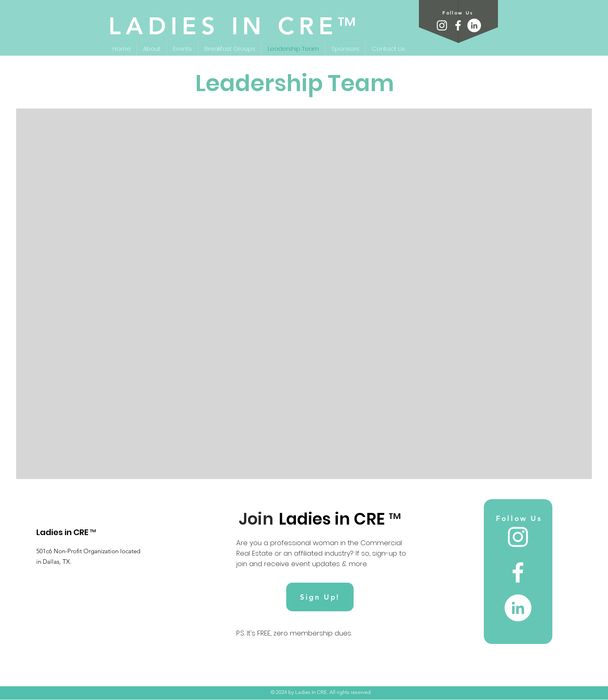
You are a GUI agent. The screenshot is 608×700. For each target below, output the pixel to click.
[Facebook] (458, 25)
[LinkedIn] (474, 25)
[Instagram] (442, 25)
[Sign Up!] (320, 597)
